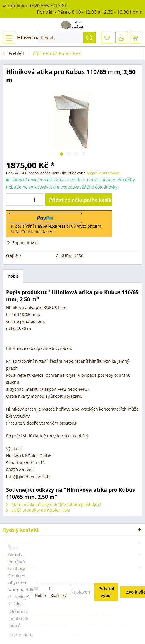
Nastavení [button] (81, 592)
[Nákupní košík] (136, 38)
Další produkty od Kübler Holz (38, 510)
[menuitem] (29, 38)
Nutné (40, 592)
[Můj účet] (121, 38)
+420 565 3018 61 (48, 6)
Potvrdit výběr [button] (106, 592)
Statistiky (58, 592)
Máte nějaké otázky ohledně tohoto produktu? (53, 504)
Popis (13, 276)
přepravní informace (103, 173)
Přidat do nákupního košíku (81, 199)
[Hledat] (89, 38)
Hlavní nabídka (29, 38)
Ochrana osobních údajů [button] (19, 619)
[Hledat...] (67, 38)
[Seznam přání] (107, 38)
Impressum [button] (21, 635)
